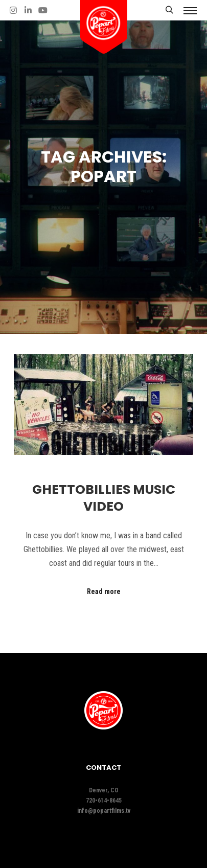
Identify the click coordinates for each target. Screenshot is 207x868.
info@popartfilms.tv (104, 811)
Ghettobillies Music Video (104, 498)
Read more (104, 591)
